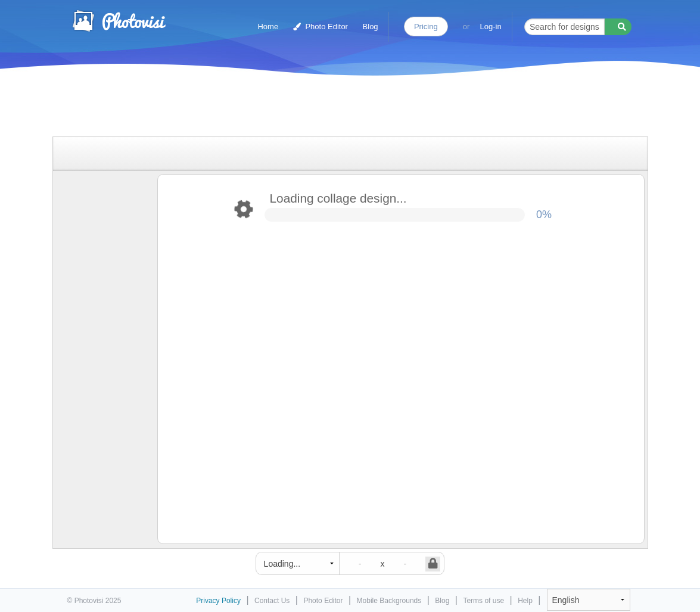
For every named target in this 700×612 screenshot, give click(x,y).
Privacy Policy (218, 601)
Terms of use (483, 601)
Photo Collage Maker (119, 21)
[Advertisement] (338, 109)
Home (268, 27)
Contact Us (272, 601)
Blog (371, 27)
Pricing (426, 27)
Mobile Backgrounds (389, 601)
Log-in (491, 27)
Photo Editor (321, 27)
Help (525, 601)
